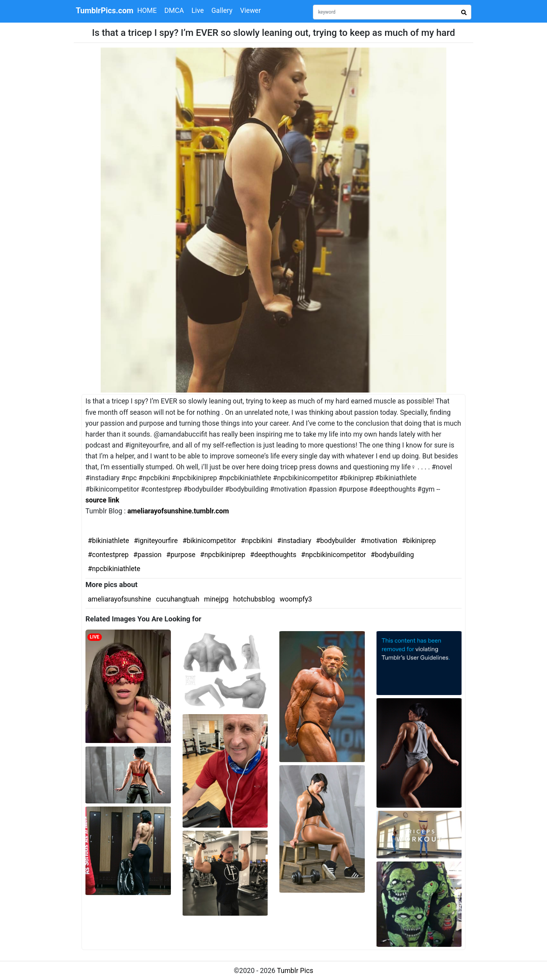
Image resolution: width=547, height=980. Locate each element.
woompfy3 (296, 599)
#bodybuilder (336, 541)
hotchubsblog (254, 599)
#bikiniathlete (108, 541)
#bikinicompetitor (210, 541)
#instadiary (294, 541)
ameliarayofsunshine (119, 599)
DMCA (174, 11)
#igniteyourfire (156, 541)
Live (198, 11)
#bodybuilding (392, 555)
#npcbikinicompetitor (334, 555)
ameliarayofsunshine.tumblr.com (178, 511)
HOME (147, 11)
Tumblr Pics (295, 971)
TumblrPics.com (105, 11)
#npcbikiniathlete (114, 569)
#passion (147, 555)
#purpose (181, 555)
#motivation (379, 541)
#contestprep (108, 555)
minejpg (216, 599)
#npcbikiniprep (223, 555)
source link (102, 500)
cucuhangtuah (177, 599)
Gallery (222, 11)
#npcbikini (257, 541)
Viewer (250, 11)
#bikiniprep (419, 541)
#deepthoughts (273, 555)
